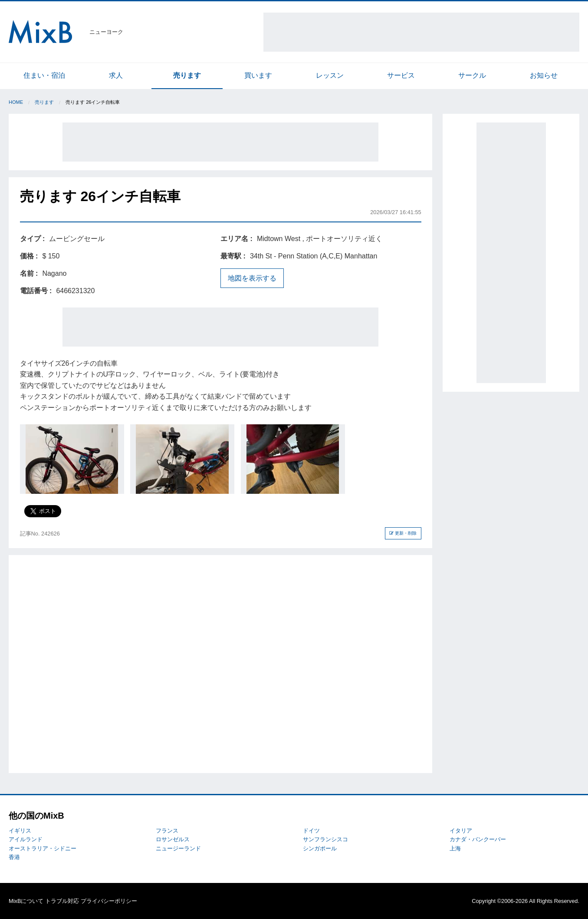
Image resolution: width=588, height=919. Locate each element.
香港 (14, 857)
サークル (472, 75)
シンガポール (320, 848)
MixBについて (26, 901)
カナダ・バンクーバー (478, 839)
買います (258, 75)
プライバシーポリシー (109, 901)
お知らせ (544, 75)
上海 (455, 848)
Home (16, 102)
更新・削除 (403, 533)
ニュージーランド (178, 848)
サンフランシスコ (325, 839)
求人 (116, 75)
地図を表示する (252, 278)
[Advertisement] (421, 32)
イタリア (461, 831)
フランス (167, 831)
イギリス (20, 831)
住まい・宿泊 (44, 75)
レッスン (330, 75)
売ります (187, 75)
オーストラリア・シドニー (43, 848)
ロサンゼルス (173, 839)
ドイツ (311, 831)
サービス (401, 75)
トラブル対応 (62, 901)
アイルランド (26, 839)
